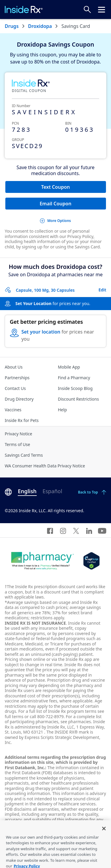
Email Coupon (55, 204)
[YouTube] (102, 530)
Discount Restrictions (79, 399)
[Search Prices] (87, 9)
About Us (14, 367)
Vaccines (13, 410)
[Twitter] (76, 530)
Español (52, 491)
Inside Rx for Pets (22, 420)
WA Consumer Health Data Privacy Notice (45, 466)
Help (63, 410)
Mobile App (69, 367)
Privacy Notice (18, 434)
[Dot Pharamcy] (42, 561)
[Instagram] (63, 530)
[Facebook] (50, 530)
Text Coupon (55, 187)
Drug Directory (19, 399)
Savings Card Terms (24, 455)
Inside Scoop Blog (75, 388)
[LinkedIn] (89, 530)
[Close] (104, 833)
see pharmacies (76, 722)
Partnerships (17, 378)
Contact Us (15, 388)
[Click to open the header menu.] (102, 9)
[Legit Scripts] (91, 561)
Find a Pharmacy (74, 378)
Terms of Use (17, 444)
